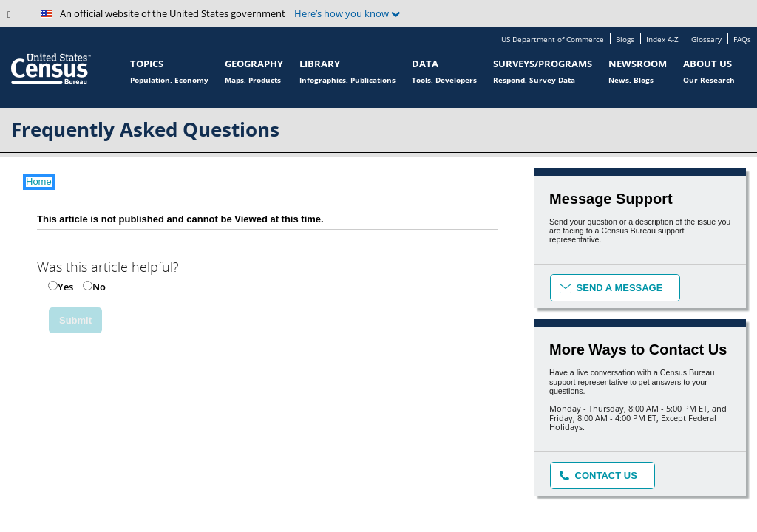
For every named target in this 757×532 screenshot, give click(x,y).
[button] (18, 18)
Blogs (625, 40)
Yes (65, 287)
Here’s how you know (347, 14)
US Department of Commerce (553, 40)
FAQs (742, 40)
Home (39, 182)
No (99, 287)
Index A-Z (662, 40)
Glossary (706, 40)
